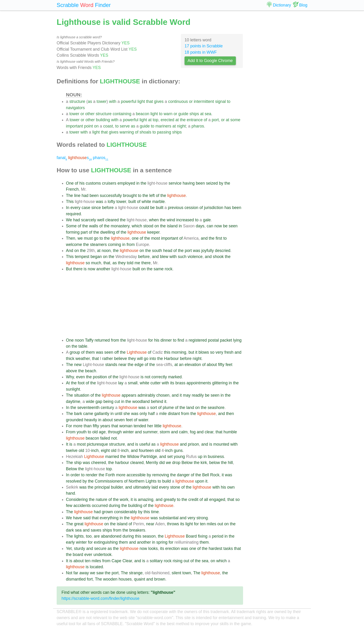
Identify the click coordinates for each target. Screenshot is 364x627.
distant (174, 414)
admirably (146, 395)
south (157, 251)
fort (90, 579)
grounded (75, 420)
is (85, 269)
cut (117, 402)
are (97, 536)
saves (96, 530)
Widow (133, 457)
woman (126, 426)
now (218, 226)
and (204, 238)
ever (88, 555)
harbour (122, 463)
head (168, 251)
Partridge (149, 457)
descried (223, 251)
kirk (204, 463)
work (124, 500)
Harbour (172, 359)
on (96, 126)
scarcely (89, 220)
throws (173, 524)
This (70, 202)
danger (183, 475)
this (167, 352)
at (202, 114)
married (112, 457)
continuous (178, 101)
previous (176, 208)
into (153, 359)
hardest (216, 549)
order (75, 475)
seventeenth (88, 408)
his (82, 183)
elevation (193, 365)
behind (157, 402)
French (72, 189)
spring (162, 542)
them (90, 352)
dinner (166, 340)
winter (128, 432)
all (206, 500)
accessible (136, 475)
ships (194, 114)
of (206, 120)
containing (122, 114)
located (96, 567)
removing (161, 475)
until (118, 414)
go (96, 238)
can (210, 226)
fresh (229, 352)
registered (198, 340)
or (191, 101)
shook (218, 257)
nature (101, 500)
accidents (82, 506)
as (90, 101)
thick (70, 359)
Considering (77, 500)
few (69, 506)
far (76, 573)
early (70, 542)
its (172, 383)
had (85, 196)
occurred (100, 506)
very (219, 352)
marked (175, 377)
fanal (62, 158)
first (219, 238)
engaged (217, 500)
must (88, 238)
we (80, 238)
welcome (74, 245)
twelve (72, 451)
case (86, 208)
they (122, 263)
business (216, 457)
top (156, 120)
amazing (146, 500)
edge (139, 365)
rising (178, 561)
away (84, 573)
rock (169, 269)
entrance (195, 120)
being (108, 402)
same (159, 269)
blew (164, 257)
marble (159, 202)
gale (207, 220)
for (151, 340)
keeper (153, 232)
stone (175, 487)
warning (127, 132)
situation (82, 395)
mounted (221, 444)
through (115, 432)
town (187, 573)
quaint (140, 579)
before (108, 208)
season (149, 536)
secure (100, 549)
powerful (129, 101)
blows (204, 352)
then (230, 414)
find (181, 340)
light (141, 101)
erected (167, 120)
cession (192, 208)
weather (83, 359)
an (181, 365)
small (133, 383)
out (220, 524)
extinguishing (106, 542)
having (189, 183)
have (78, 518)
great (79, 524)
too (89, 536)
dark (70, 530)
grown (107, 512)
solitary (156, 561)
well (101, 220)
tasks (228, 549)
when (154, 220)
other (90, 114)
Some (71, 226)
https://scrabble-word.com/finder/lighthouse (100, 598)
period (218, 536)
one (135, 238)
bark (78, 414)
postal (213, 340)
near (122, 365)
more (78, 426)
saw (100, 573)
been (200, 183)
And (70, 251)
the (183, 120)
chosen (163, 395)
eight (105, 451)
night (181, 126)
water (143, 420)
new (78, 365)
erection (173, 549)
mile (163, 414)
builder (117, 487)
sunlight (73, 389)
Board (191, 536)
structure (77, 101)
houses (125, 579)
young (179, 457)
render (92, 475)
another (103, 269)
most (156, 238)
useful (145, 444)
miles (212, 524)
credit (193, 500)
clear (209, 432)
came (88, 414)
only (143, 414)
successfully (111, 196)
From (71, 432)
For (69, 426)
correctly (159, 377)
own (231, 487)
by (221, 183)
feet (229, 365)
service (175, 183)
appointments (199, 383)
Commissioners (109, 481)
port (215, 120)
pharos (198, 126)
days (200, 226)
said (87, 518)
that (149, 101)
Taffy (89, 340)
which (137, 226)
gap (99, 402)
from (131, 245)
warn (168, 114)
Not (69, 573)
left (152, 196)
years (105, 426)
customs (93, 183)
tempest (82, 257)
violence (195, 257)
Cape (117, 561)
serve (125, 126)
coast (108, 126)
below (214, 463)
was (99, 202)
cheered (99, 463)
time (155, 512)
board (78, 555)
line (77, 196)
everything (109, 518)
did (162, 463)
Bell (206, 475)
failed (105, 438)
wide (90, 402)
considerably (125, 512)
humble (230, 432)
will (140, 359)
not (147, 377)
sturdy (80, 549)
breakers (137, 530)
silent (177, 573)
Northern (136, 481)
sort (154, 408)
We (69, 220)
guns (178, 451)
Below (187, 463)
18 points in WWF (201, 52)
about (212, 365)
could (144, 208)
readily (198, 395)
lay (121, 383)
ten (203, 524)
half (151, 414)
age (102, 432)
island (172, 226)
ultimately (142, 487)
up (200, 457)
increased (185, 220)
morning (179, 352)
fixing (203, 536)
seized (212, 183)
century (107, 408)
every (76, 208)
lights (79, 536)
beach (91, 371)
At (68, 383)
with (113, 101)
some (235, 120)
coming (115, 245)
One (70, 183)
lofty (111, 202)
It (67, 444)
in (138, 183)
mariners (163, 126)
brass (180, 383)
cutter (156, 383)
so (88, 263)
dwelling (108, 232)
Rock (215, 475)
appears (129, 395)
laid (155, 487)
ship (78, 463)
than (88, 426)
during (115, 506)
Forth (110, 475)
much (96, 263)
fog (193, 432)
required (73, 214)
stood (148, 226)
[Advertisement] (154, 305)
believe (120, 359)
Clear (127, 561)
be (153, 208)
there (146, 263)
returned (102, 340)
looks (153, 549)
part (84, 232)
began (96, 257)
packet (226, 340)
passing (164, 132)
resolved (74, 481)
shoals (145, 132)
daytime (73, 402)
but (191, 352)
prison (193, 444)
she (127, 414)
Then (71, 238)
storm (165, 432)
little (158, 426)
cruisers (109, 183)
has (228, 208)
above (71, 371)
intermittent (204, 101)
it (196, 352)
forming (73, 232)
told (130, 263)
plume (168, 408)
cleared (112, 220)
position (100, 377)
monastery (120, 226)
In (68, 208)
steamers (98, 245)
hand (70, 493)
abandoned (111, 536)
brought (130, 196)
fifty (221, 365)
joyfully (208, 251)
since (96, 208)
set (170, 457)
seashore (216, 408)
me (137, 263)
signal (221, 101)
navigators (75, 108)
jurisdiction (214, 208)
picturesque (97, 444)
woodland (141, 402)
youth (82, 432)
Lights (151, 481)
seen (233, 226)
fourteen (146, 451)
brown (160, 579)
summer (150, 432)
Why (70, 377)
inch (95, 451)
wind (171, 220)
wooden (110, 579)
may (187, 395)
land (190, 408)
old (95, 432)
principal (102, 487)
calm (183, 432)
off (116, 352)
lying (237, 340)
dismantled (76, 579)
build (167, 481)
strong (202, 518)
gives (159, 101)
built (132, 202)
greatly (170, 500)
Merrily (152, 463)
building (103, 120)
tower (102, 101)
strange (136, 573)
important (74, 126)
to (229, 101)
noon (106, 251)
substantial (169, 518)
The (69, 196)
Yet (69, 549)
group (75, 352)
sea (208, 114)
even (81, 377)
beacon (143, 114)
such (182, 257)
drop (176, 463)
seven (119, 420)
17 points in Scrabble (204, 46)
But (69, 269)
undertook (102, 555)
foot (81, 383)
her (150, 426)
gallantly (102, 414)
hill (230, 463)
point (88, 126)
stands (111, 365)
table (83, 346)
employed (126, 183)
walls (94, 226)
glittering (220, 383)
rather (108, 359)
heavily (91, 420)
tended (140, 426)
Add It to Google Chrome (210, 61)
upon (200, 481)
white (146, 202)
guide (183, 114)
